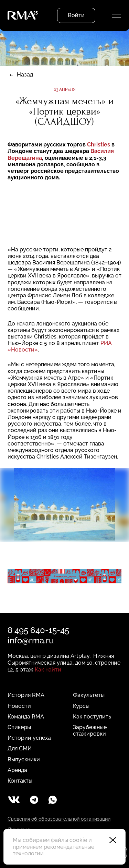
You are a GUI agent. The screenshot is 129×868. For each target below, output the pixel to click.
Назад (25, 75)
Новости (19, 706)
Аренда (17, 770)
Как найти (48, 670)
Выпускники (24, 759)
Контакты (20, 781)
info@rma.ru (31, 640)
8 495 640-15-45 (38, 630)
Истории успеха (29, 738)
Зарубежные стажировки (90, 730)
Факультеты (89, 695)
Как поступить (92, 717)
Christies (99, 145)
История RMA (26, 695)
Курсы (81, 706)
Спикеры (19, 727)
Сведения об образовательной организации (59, 819)
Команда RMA (26, 717)
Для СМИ (20, 748)
